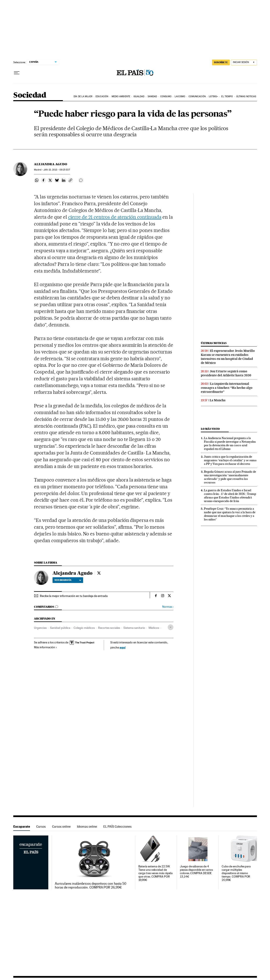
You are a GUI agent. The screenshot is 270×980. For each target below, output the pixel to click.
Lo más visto (210, 429)
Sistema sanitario (134, 628)
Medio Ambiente (121, 96)
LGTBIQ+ (213, 96)
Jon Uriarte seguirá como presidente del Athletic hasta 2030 (226, 373)
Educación (102, 96)
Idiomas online (87, 826)
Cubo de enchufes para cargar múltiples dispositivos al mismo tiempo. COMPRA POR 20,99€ (236, 873)
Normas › (168, 607)
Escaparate (22, 826)
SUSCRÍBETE (221, 62)
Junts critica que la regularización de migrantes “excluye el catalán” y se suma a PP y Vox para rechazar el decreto (230, 460)
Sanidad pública (60, 628)
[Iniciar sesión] (244, 62)
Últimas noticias (246, 96)
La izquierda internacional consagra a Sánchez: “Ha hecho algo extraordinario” (227, 388)
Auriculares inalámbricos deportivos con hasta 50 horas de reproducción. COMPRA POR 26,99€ (91, 886)
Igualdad (139, 96)
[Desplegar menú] (17, 73)
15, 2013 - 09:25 (57, 170)
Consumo (166, 96)
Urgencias (40, 628)
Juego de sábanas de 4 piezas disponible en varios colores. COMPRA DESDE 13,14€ (196, 871)
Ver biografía (68, 580)
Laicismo (180, 96)
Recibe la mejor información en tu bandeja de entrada (74, 596)
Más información (45, 647)
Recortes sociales (109, 628)
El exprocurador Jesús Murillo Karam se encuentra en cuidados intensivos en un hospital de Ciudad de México (228, 357)
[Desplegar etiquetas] (171, 627)
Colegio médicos (84, 628)
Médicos (154, 628)
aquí (123, 647)
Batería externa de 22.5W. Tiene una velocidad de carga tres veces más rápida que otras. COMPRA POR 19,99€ (156, 873)
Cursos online (61, 826)
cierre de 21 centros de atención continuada (115, 217)
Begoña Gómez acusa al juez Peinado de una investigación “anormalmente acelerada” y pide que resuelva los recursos (230, 477)
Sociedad (30, 95)
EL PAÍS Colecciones (117, 826)
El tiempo (227, 96)
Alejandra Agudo (51, 164)
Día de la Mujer (83, 96)
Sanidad (152, 96)
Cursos (41, 826)
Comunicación (197, 96)
